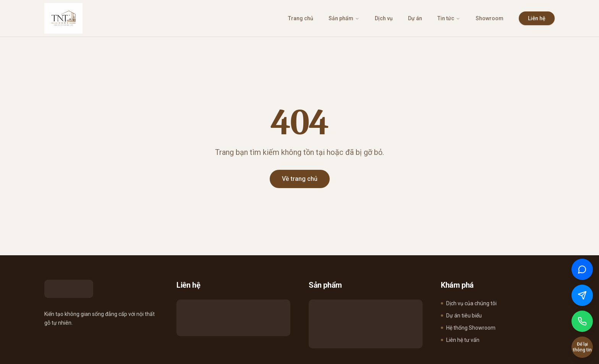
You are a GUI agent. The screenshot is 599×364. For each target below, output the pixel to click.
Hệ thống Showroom (468, 328)
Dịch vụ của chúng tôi (469, 303)
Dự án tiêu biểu (461, 316)
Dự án (415, 18)
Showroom (490, 18)
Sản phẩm (344, 18)
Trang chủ (301, 18)
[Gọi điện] (582, 321)
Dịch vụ (384, 18)
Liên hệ (537, 18)
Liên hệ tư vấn (460, 340)
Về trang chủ (300, 179)
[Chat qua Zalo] (582, 269)
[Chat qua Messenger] (582, 295)
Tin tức (449, 18)
